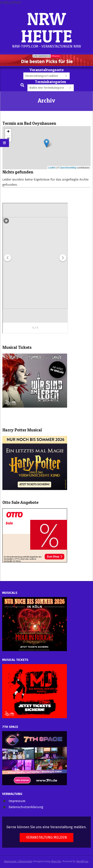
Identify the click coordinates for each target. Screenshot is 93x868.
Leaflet (52, 168)
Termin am (29, 123)
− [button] (8, 139)
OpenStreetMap (68, 168)
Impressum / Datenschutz (18, 861)
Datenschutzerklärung (26, 807)
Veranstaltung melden (46, 837)
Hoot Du (56, 861)
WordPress (82, 861)
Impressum (17, 801)
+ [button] (8, 132)
